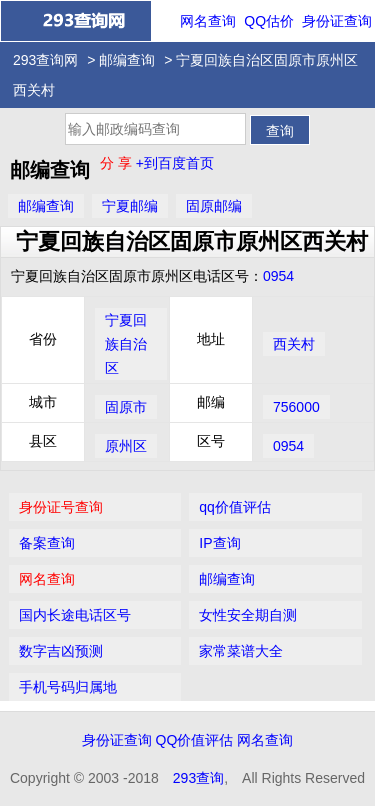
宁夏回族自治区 (126, 344)
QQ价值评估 (195, 740)
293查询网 (45, 60)
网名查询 (208, 21)
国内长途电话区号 (75, 615)
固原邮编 (214, 206)
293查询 (198, 778)
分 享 (118, 163)
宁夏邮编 (130, 206)
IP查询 (219, 543)
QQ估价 (269, 21)
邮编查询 (127, 60)
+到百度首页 (175, 163)
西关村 (294, 344)
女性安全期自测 (248, 615)
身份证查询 (337, 21)
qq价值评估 (235, 507)
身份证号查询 (61, 507)
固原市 (126, 407)
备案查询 (47, 543)
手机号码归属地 (68, 687)
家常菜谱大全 (241, 651)
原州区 (126, 446)
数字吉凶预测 (61, 651)
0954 (278, 276)
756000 (296, 407)
